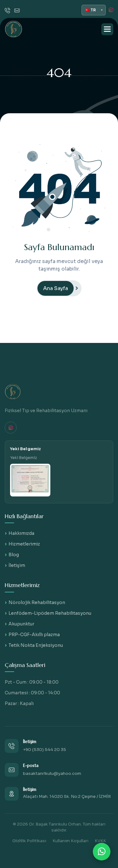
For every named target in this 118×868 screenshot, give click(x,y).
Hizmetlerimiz (24, 544)
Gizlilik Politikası (29, 841)
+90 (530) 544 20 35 (45, 750)
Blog (14, 555)
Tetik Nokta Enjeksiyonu (36, 645)
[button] (107, 29)
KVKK (100, 841)
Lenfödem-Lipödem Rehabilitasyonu (50, 613)
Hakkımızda (21, 533)
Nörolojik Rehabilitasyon (37, 602)
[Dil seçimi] (94, 10)
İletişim (17, 565)
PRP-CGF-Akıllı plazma (34, 635)
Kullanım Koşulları (70, 841)
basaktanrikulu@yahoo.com (52, 773)
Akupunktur (21, 624)
